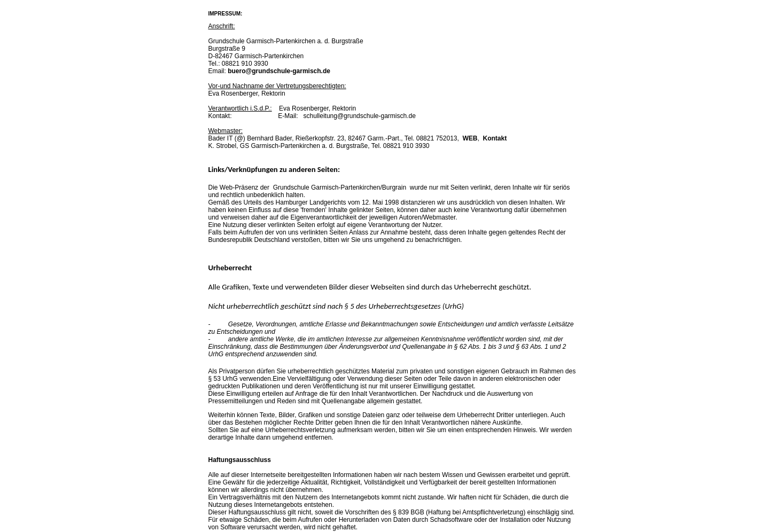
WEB (470, 138)
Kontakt (495, 138)
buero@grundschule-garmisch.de (279, 71)
